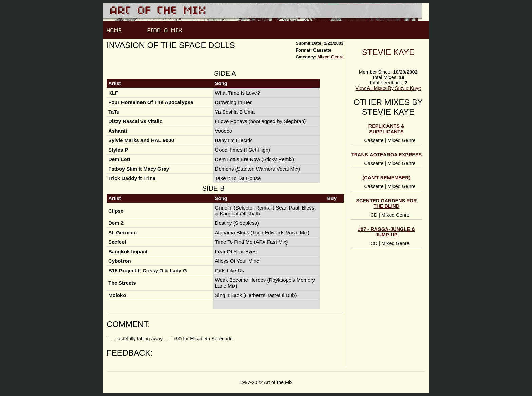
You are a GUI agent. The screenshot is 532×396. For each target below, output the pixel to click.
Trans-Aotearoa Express (386, 155)
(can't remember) (387, 178)
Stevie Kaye (388, 52)
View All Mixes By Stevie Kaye (388, 88)
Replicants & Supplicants (386, 129)
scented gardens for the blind (386, 203)
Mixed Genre (330, 57)
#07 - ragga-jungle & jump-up (386, 232)
